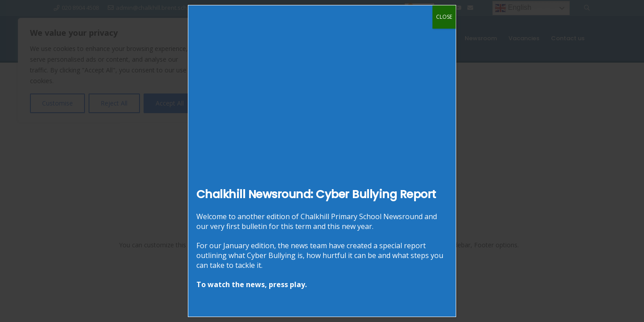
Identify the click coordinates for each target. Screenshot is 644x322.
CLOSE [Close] (444, 17)
